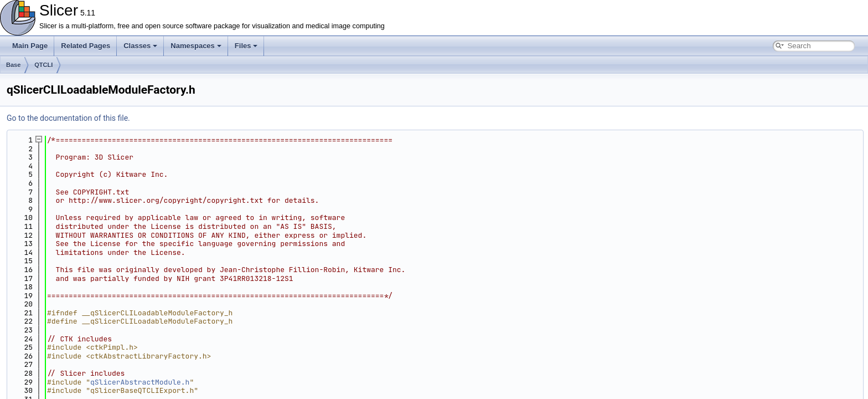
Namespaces (196, 46)
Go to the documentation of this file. (68, 118)
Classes (140, 46)
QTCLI (43, 65)
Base (13, 65)
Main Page (30, 46)
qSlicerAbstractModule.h (140, 382)
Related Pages (86, 46)
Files (246, 46)
